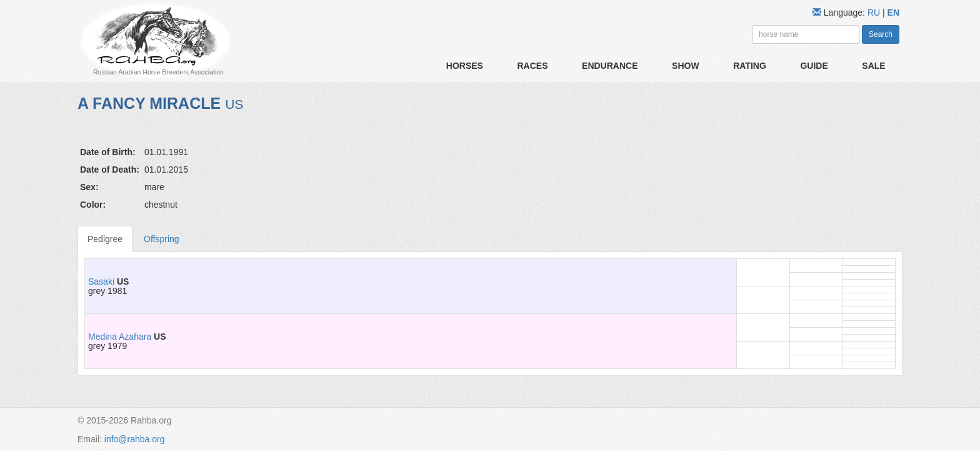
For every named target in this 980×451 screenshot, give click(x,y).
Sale (873, 66)
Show (686, 66)
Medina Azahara (120, 337)
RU (875, 13)
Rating (750, 66)
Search (881, 34)
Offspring (162, 239)
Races (532, 66)
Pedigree (105, 239)
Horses (465, 66)
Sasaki (101, 281)
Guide (814, 66)
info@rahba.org (135, 439)
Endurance (610, 66)
